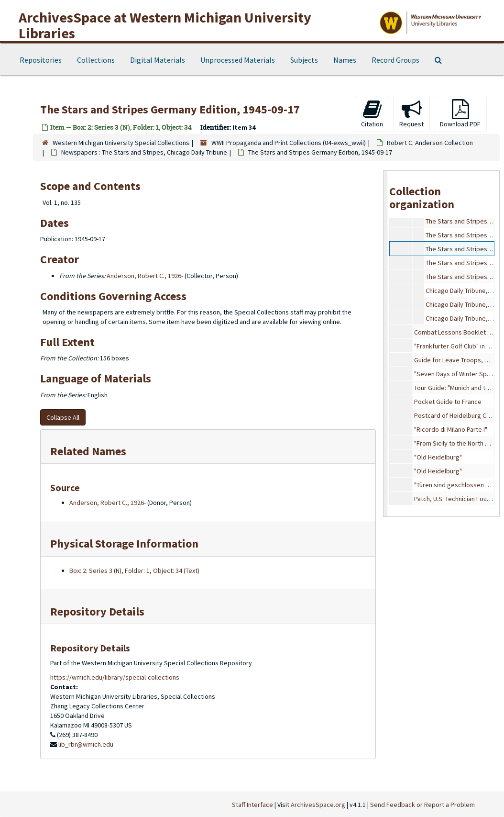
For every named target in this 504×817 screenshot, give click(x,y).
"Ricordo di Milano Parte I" (451, 429)
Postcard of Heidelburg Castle (457, 415)
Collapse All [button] (63, 417)
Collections (96, 60)
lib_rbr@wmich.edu (86, 744)
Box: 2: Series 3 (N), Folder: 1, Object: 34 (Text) (134, 571)
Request (411, 114)
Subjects (304, 60)
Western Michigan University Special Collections (121, 143)
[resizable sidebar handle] (385, 344)
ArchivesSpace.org (318, 805)
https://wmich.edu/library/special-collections (115, 677)
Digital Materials (158, 60)
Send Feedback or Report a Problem (422, 805)
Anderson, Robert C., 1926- (145, 276)
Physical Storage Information (124, 543)
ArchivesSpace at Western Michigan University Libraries (165, 25)
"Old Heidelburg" (438, 457)
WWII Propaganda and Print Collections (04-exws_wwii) (289, 143)
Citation (372, 114)
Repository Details (97, 611)
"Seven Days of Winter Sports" (458, 374)
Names (345, 60)
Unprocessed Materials (238, 60)
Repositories (41, 60)
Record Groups (395, 60)
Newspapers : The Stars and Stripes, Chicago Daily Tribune (144, 152)
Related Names (88, 451)
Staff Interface (252, 805)
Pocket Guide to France (448, 402)
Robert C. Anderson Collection (430, 143)
